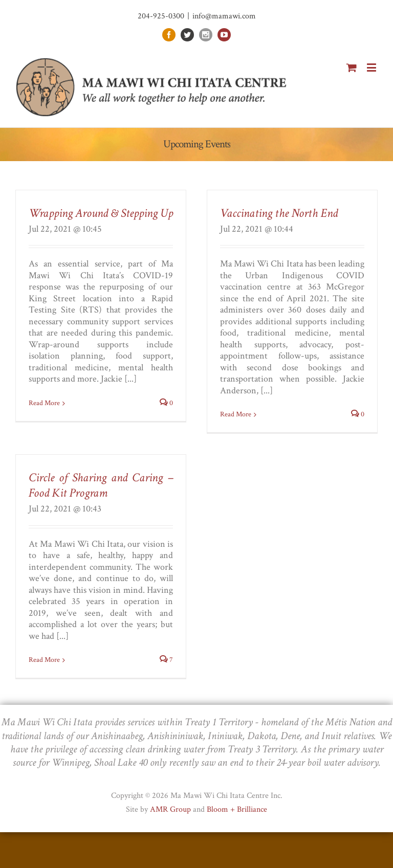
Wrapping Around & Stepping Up (101, 213)
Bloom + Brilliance (237, 809)
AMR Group (170, 809)
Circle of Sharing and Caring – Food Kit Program (101, 485)
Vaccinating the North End (279, 213)
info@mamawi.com (224, 16)
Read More (44, 403)
